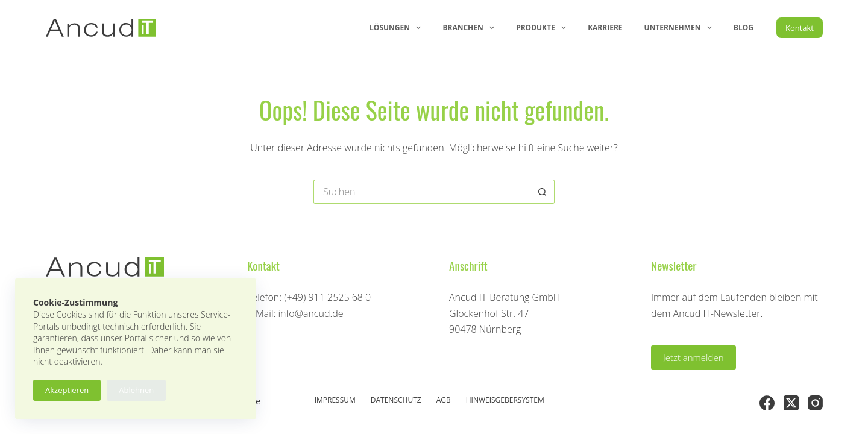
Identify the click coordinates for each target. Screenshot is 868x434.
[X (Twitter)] (791, 403)
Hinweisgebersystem (505, 400)
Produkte (543, 28)
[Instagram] (815, 403)
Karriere (605, 27)
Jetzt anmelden (693, 357)
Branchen (471, 28)
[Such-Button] (542, 192)
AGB (444, 400)
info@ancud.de (310, 313)
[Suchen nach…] (422, 192)
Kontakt (800, 28)
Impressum (335, 400)
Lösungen (398, 28)
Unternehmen (681, 28)
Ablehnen (136, 390)
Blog (744, 27)
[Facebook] (767, 403)
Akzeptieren (67, 390)
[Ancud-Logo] (101, 28)
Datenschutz (396, 400)
